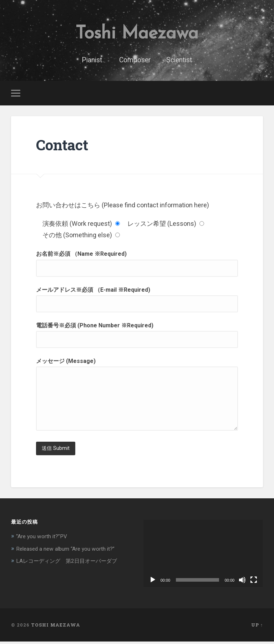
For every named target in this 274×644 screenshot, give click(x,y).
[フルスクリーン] (254, 582)
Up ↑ (257, 627)
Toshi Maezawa (137, 34)
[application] (203, 556)
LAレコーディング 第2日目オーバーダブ (73, 563)
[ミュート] (242, 582)
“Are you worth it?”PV (44, 539)
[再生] (153, 582)
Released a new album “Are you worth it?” (71, 551)
